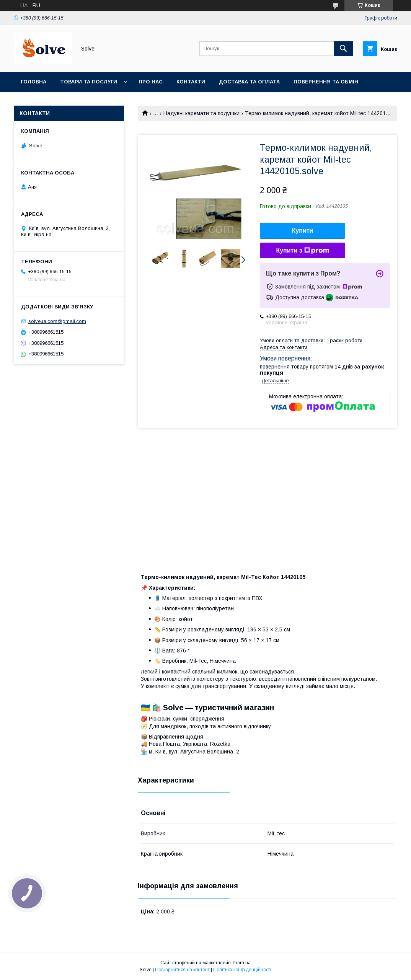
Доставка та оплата (249, 82)
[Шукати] (343, 49)
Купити (303, 231)
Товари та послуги (89, 82)
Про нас (151, 82)
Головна (33, 82)
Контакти (191, 82)
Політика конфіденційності (242, 970)
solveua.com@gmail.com (57, 321)
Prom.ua (242, 963)
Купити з (302, 251)
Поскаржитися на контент (182, 970)
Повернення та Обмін (326, 82)
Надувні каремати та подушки (201, 113)
